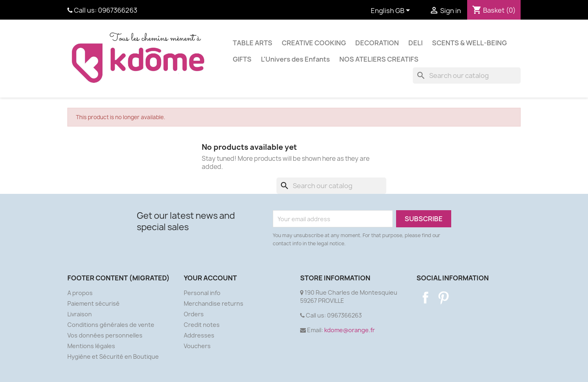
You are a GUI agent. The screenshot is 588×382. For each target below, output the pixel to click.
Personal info (202, 293)
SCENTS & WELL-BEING (469, 43)
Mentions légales (91, 346)
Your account (210, 278)
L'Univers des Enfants (295, 59)
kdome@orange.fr (350, 330)
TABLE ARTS (253, 43)
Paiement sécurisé (94, 303)
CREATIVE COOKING (314, 43)
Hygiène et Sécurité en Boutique (113, 356)
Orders (194, 314)
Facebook (425, 298)
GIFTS (242, 59)
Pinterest (443, 298)
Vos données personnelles (105, 335)
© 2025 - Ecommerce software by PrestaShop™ (294, 371)
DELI (415, 43)
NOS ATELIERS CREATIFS (379, 59)
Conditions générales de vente (111, 325)
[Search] (467, 76)
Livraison (80, 314)
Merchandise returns (214, 303)
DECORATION (377, 43)
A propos (80, 293)
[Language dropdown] (392, 11)
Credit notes (202, 325)
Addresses (199, 335)
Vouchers (197, 346)
